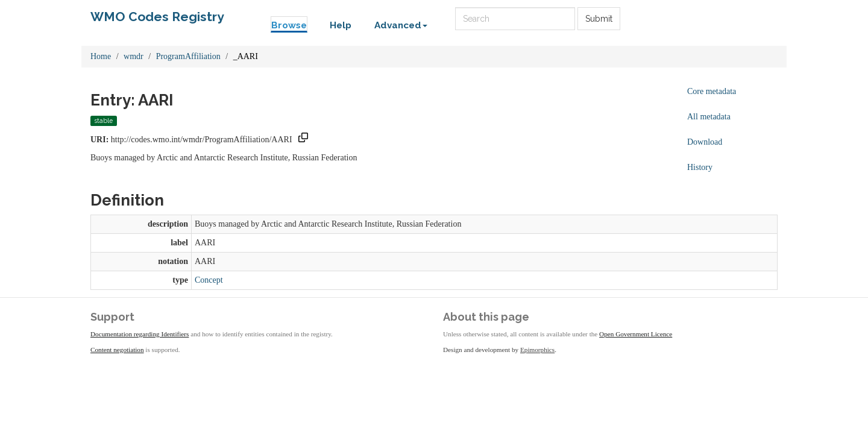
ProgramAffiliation (188, 56)
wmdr (134, 56)
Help (341, 25)
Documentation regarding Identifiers (140, 334)
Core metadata (712, 91)
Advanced (401, 25)
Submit (599, 19)
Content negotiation (117, 350)
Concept (209, 280)
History (700, 167)
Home (101, 56)
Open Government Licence (636, 334)
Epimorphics (537, 350)
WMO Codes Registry (157, 17)
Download (705, 142)
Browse (289, 25)
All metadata (709, 117)
